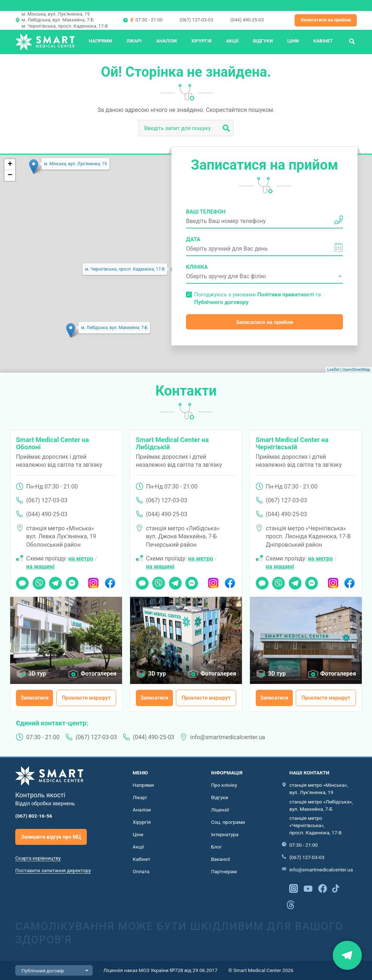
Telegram (55, 581)
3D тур (37, 674)
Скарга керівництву (38, 858)
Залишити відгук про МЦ (51, 837)
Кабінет (323, 41)
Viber (39, 581)
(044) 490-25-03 (247, 20)
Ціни (293, 41)
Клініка (197, 267)
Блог (217, 847)
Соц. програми (228, 822)
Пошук (352, 41)
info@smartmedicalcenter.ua (228, 737)
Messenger (72, 581)
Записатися (35, 698)
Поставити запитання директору (53, 870)
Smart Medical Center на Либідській (172, 443)
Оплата (141, 871)
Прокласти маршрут (86, 698)
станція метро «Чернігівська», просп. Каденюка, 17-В (315, 825)
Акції (232, 41)
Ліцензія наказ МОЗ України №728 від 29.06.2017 (161, 970)
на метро (81, 558)
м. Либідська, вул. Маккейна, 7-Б (58, 20)
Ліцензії (220, 810)
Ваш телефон (206, 212)
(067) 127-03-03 (196, 20)
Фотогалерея (98, 674)
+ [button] (10, 165)
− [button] (10, 175)
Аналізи (167, 41)
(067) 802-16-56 (34, 816)
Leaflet (333, 370)
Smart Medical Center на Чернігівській (292, 443)
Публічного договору (221, 302)
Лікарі (134, 41)
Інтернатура (225, 834)
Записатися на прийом (326, 20)
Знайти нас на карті (347, 955)
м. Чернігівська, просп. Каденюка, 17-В (64, 26)
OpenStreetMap (356, 370)
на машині (40, 566)
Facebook (110, 581)
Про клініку (224, 785)
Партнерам (224, 871)
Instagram (94, 581)
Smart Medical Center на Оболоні (52, 443)
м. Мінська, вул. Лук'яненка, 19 (56, 14)
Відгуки (263, 41)
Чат (20, 581)
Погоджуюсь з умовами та (257, 298)
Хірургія (201, 41)
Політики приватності (286, 295)
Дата (193, 239)
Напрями (100, 41)
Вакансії (221, 859)
